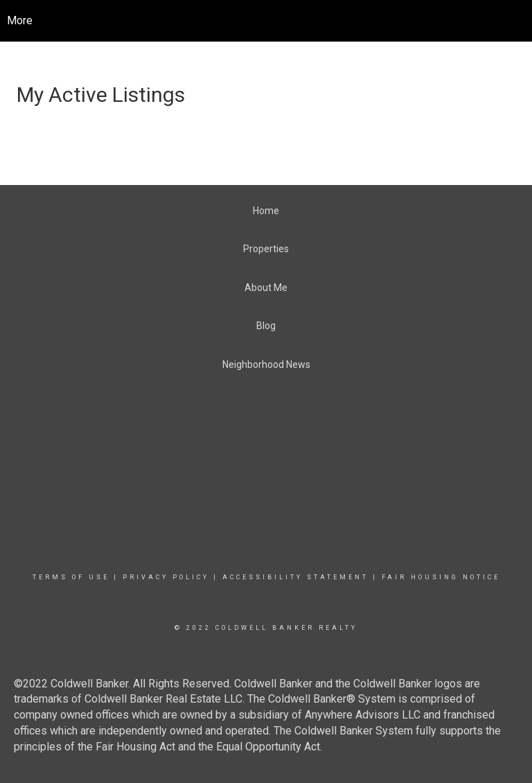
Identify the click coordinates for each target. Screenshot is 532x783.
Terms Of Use (71, 577)
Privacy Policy (166, 577)
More (20, 20)
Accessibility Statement (295, 577)
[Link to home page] (276, 21)
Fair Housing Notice (441, 577)
